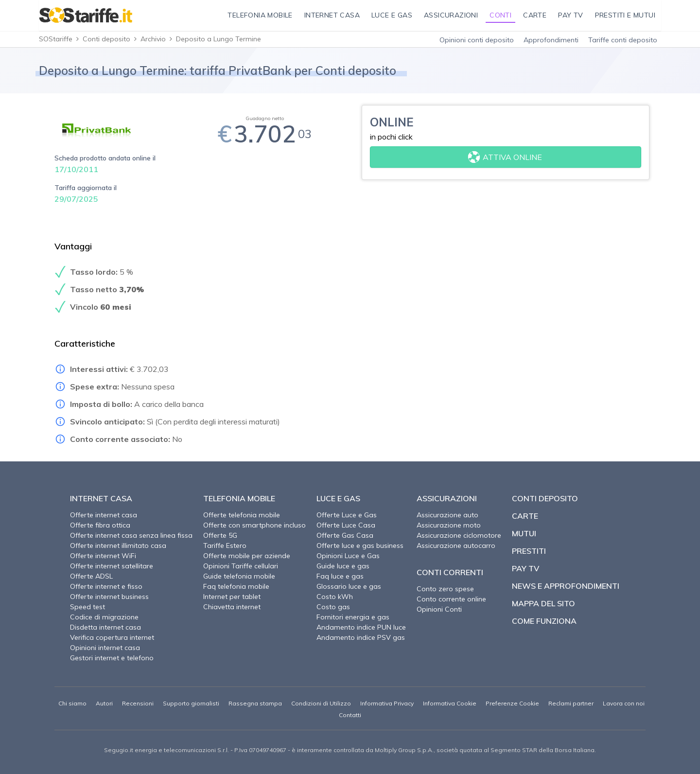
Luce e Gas (338, 498)
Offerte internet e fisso (106, 586)
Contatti (350, 715)
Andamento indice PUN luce (361, 627)
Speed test (87, 607)
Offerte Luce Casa (346, 525)
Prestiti (529, 551)
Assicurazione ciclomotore (459, 535)
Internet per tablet (232, 597)
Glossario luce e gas (349, 586)
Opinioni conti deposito (477, 40)
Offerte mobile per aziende (247, 556)
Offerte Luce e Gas (347, 515)
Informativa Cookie (450, 703)
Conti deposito (106, 39)
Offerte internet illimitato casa (118, 545)
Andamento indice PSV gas (361, 637)
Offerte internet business (109, 597)
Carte (525, 516)
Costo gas (333, 607)
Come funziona (544, 621)
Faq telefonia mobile (236, 586)
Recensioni (138, 703)
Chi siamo (72, 703)
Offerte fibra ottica (100, 525)
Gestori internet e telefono (112, 658)
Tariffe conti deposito (623, 40)
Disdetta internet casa (105, 627)
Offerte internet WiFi (103, 556)
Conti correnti (450, 572)
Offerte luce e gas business (360, 545)
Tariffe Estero (225, 545)
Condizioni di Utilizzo (321, 703)
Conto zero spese (445, 589)
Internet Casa (101, 498)
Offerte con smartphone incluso (254, 525)
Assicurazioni (447, 498)
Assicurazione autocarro (456, 545)
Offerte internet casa (104, 515)
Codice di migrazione (104, 617)
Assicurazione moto (449, 525)
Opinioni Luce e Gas (348, 556)
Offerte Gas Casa (345, 535)
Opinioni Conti (439, 609)
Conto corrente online (451, 599)
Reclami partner (571, 703)
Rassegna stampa (255, 703)
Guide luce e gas (343, 566)
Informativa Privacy (387, 703)
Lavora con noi (624, 703)
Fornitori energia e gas (353, 617)
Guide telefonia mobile (239, 576)
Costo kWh (335, 597)
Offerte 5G (220, 535)
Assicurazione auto (447, 515)
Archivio (153, 39)
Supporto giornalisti (191, 703)
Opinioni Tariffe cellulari (241, 566)
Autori (104, 703)
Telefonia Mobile (239, 498)
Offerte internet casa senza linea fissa (131, 535)
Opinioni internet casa (105, 648)
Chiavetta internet (232, 607)
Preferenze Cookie (512, 703)
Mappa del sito (543, 603)
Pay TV (525, 568)
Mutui (524, 533)
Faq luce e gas (340, 576)
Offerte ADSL (91, 576)
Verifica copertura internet (112, 637)
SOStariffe (56, 39)
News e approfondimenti (566, 586)
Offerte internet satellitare (112, 566)
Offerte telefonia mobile (242, 515)
